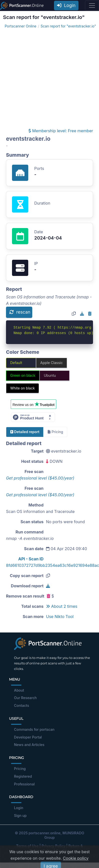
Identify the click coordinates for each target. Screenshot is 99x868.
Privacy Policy (53, 846)
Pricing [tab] (55, 432)
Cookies (63, 851)
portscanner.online (44, 833)
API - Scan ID (31, 559)
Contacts (21, 705)
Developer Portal (28, 737)
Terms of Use (27, 846)
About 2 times (62, 606)
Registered (23, 776)
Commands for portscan (34, 729)
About (19, 690)
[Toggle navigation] (92, 5)
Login (66, 5)
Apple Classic (51, 363)
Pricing (20, 769)
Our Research (25, 698)
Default (16, 363)
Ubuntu (50, 375)
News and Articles (29, 745)
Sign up (20, 815)
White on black (22, 388)
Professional (24, 784)
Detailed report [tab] (25, 432)
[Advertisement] (47, 78)
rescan (20, 312)
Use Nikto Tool (60, 617)
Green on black (23, 375)
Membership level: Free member (61, 131)
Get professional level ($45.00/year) (40, 478)
